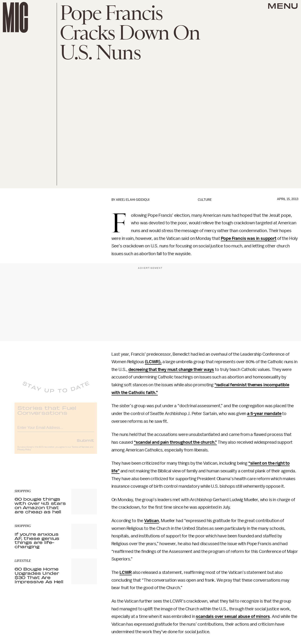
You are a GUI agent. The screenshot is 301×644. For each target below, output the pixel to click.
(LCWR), (153, 362)
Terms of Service (80, 451)
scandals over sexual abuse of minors (233, 616)
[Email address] (56, 430)
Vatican (152, 521)
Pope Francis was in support (249, 238)
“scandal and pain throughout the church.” (175, 442)
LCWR (126, 572)
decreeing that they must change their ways (171, 370)
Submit (85, 444)
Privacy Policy (24, 453)
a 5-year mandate (264, 414)
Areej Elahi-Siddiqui (133, 200)
